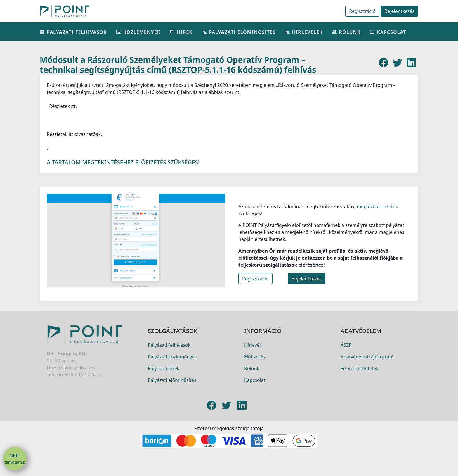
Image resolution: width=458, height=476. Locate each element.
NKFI (15, 459)
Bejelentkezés (399, 11)
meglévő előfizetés (377, 212)
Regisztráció (362, 11)
